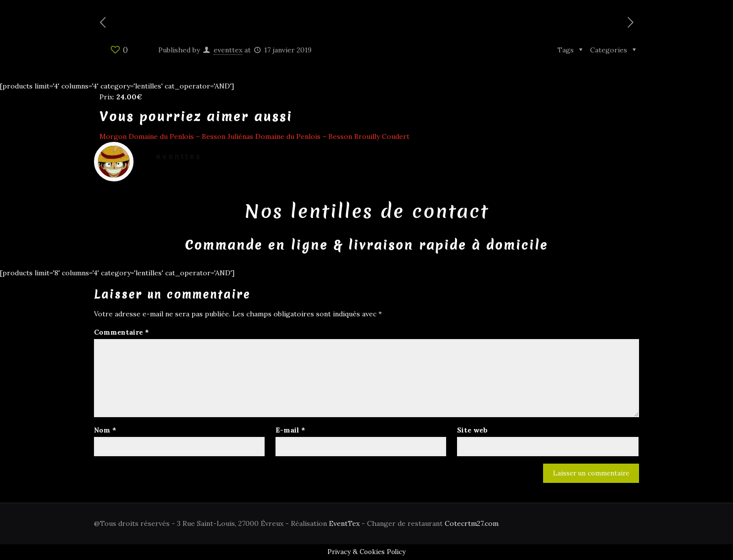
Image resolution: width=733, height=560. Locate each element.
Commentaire (121, 332)
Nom (105, 430)
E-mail (290, 430)
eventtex (228, 50)
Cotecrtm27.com (472, 523)
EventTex (344, 523)
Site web (472, 430)
